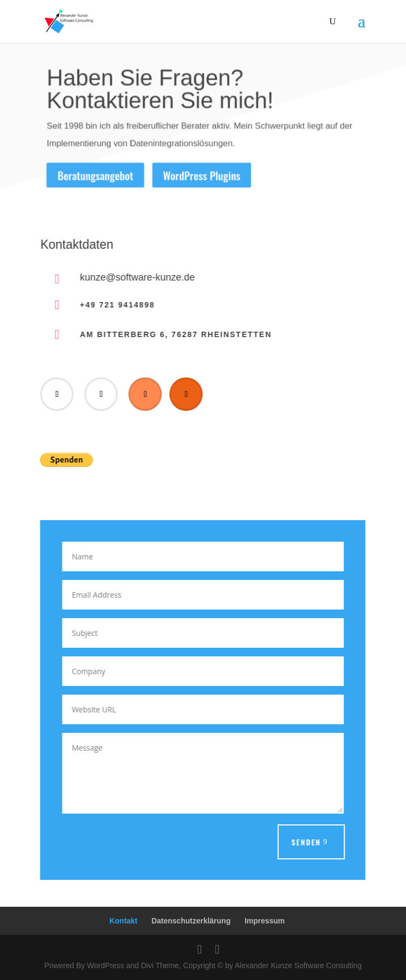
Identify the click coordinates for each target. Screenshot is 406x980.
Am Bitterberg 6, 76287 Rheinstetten (174, 334)
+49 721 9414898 (116, 305)
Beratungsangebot (94, 176)
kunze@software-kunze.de (136, 277)
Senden (305, 842)
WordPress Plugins (202, 176)
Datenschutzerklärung (191, 921)
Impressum (265, 921)
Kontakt (123, 921)
